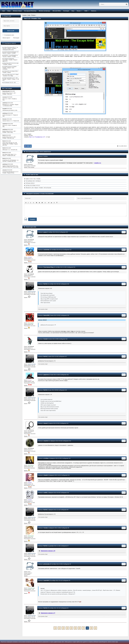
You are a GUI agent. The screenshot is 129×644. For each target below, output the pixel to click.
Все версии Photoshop (30, 11)
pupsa (45, 232)
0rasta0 (45, 339)
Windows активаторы (44, 11)
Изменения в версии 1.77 (48, 613)
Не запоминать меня (9, 35)
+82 (28, 146)
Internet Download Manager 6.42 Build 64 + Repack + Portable (11, 53)
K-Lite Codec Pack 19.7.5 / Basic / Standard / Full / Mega (11, 75)
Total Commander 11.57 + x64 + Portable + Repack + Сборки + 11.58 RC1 (11, 79)
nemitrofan (46, 250)
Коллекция (66, 11)
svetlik (45, 493)
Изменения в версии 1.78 (48, 551)
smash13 (46, 441)
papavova (46, 375)
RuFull (45, 284)
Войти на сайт (11, 31)
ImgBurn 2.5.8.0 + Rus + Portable (33, 179)
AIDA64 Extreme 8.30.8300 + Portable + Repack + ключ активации (10, 68)
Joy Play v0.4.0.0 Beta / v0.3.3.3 (33, 185)
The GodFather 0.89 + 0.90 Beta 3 (33, 181)
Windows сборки (17, 11)
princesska (46, 564)
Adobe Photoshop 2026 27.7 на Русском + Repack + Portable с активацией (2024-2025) (10, 49)
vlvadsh (46, 475)
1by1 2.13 (32, 137)
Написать (94, 11)
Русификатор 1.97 (40, 137)
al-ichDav (46, 458)
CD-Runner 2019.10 (30, 183)
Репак (9, 11)
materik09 (46, 580)
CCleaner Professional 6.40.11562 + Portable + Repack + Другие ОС (10, 60)
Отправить (32, 219)
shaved (45, 423)
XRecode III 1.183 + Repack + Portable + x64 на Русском (38, 188)
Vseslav (46, 528)
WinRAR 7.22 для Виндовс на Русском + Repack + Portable (10, 56)
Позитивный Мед (48, 267)
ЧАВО (86, 11)
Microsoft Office (57, 11)
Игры (73, 11)
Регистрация (16, 38)
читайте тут (98, 163)
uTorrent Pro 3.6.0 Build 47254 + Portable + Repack (10, 72)
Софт (4, 11)
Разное (79, 11)
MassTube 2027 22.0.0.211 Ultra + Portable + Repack (10, 64)
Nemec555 (46, 315)
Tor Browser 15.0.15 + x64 (10, 83)
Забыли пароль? (6, 38)
